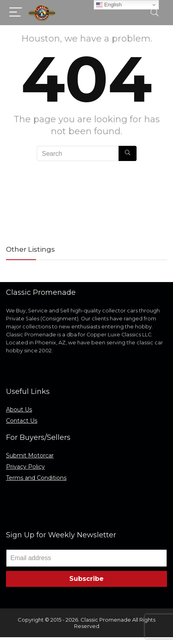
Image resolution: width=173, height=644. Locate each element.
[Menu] (16, 13)
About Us (19, 409)
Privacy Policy (25, 467)
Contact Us (22, 421)
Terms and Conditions (36, 478)
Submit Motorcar (30, 455)
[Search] (155, 13)
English (109, 5)
